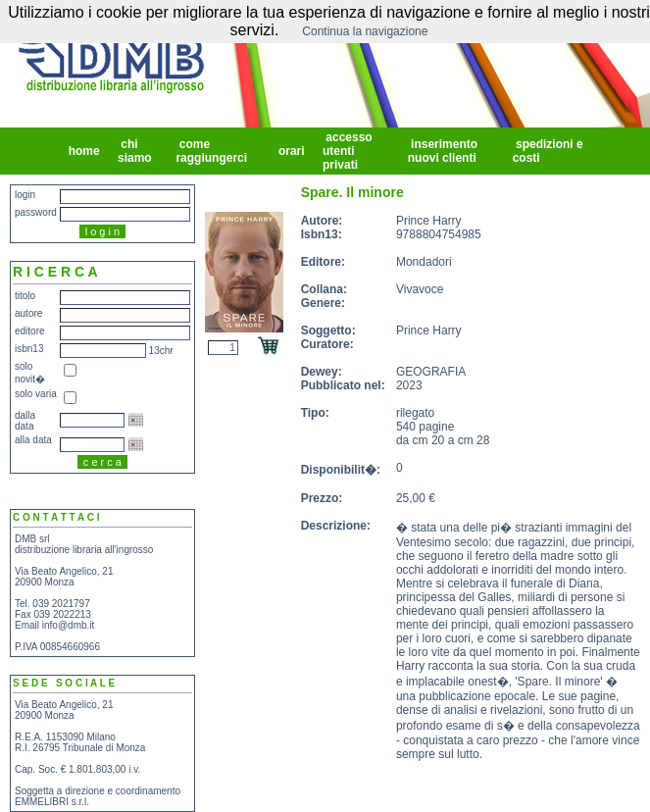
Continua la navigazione (365, 31)
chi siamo (136, 151)
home (84, 151)
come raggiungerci (213, 151)
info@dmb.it (69, 625)
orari (292, 151)
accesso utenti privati (348, 151)
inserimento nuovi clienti (444, 151)
